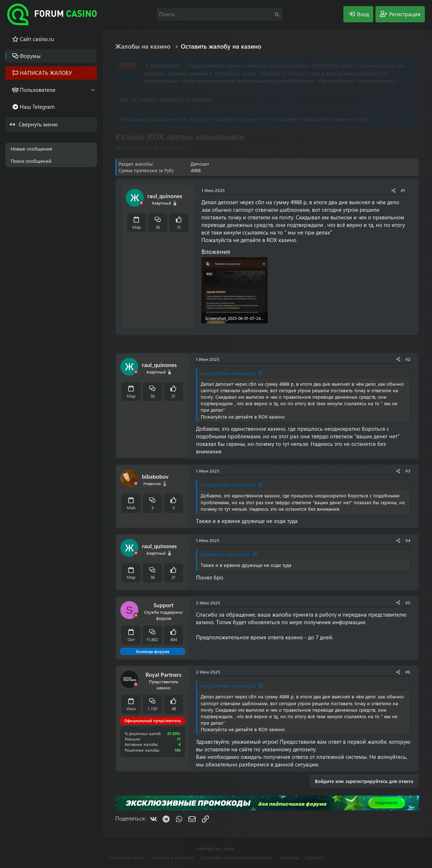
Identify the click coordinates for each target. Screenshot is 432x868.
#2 (408, 359)
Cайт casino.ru (37, 39)
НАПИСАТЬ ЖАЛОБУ (46, 73)
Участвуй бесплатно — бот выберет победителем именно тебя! (289, 119)
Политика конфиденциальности (237, 857)
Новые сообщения (32, 149)
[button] (93, 90)
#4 (408, 540)
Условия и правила (173, 857)
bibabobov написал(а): (225, 554)
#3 (408, 471)
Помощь (289, 857)
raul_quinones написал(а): (228, 373)
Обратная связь (127, 857)
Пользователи (38, 90)
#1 (403, 190)
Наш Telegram (37, 107)
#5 (408, 603)
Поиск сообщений (31, 161)
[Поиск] (219, 14)
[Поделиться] (393, 190)
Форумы (30, 56)
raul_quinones (136, 147)
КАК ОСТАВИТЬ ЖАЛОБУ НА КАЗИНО (166, 100)
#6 (408, 672)
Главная (314, 857)
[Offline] (141, 203)
